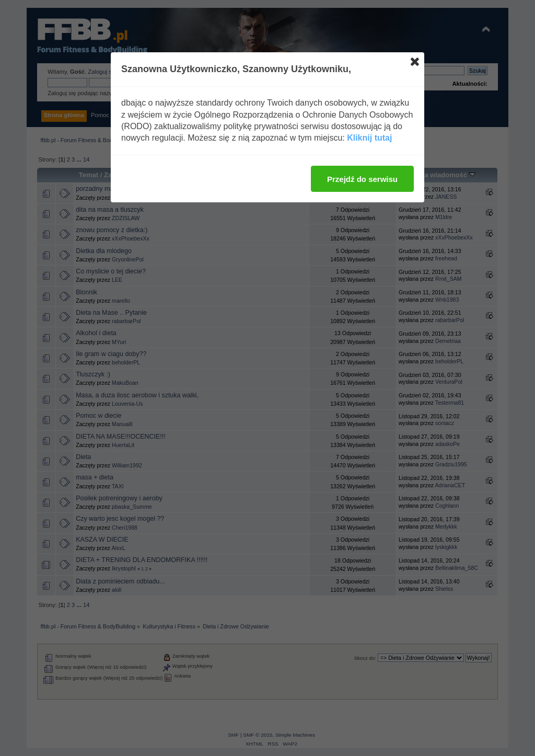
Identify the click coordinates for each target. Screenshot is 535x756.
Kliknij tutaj (369, 138)
